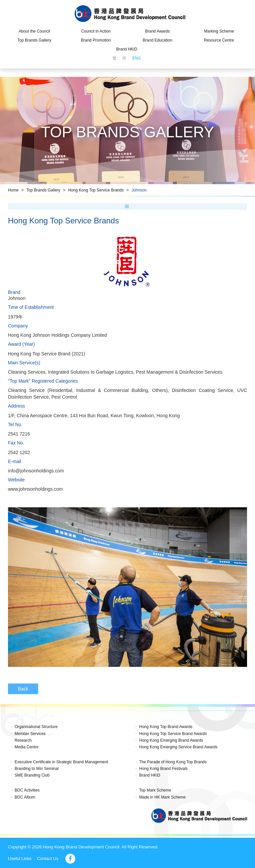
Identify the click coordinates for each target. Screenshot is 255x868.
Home (13, 190)
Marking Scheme (219, 31)
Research (23, 740)
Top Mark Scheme (155, 790)
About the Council (34, 31)
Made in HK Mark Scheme (162, 797)
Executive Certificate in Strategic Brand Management (61, 762)
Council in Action (96, 31)
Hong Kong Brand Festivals (163, 769)
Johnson (139, 190)
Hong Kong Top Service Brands (96, 190)
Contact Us (47, 859)
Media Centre (27, 747)
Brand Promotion (96, 40)
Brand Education (158, 40)
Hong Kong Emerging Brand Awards (171, 740)
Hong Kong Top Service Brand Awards (173, 734)
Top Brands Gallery (34, 40)
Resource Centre (219, 40)
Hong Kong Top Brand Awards (166, 727)
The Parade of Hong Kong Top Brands (173, 762)
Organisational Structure (36, 727)
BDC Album (25, 797)
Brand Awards (158, 31)
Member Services (30, 734)
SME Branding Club (32, 775)
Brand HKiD (127, 49)
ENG (136, 58)
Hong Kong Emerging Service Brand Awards (178, 747)
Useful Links (20, 859)
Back (23, 689)
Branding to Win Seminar (37, 769)
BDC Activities (27, 790)
